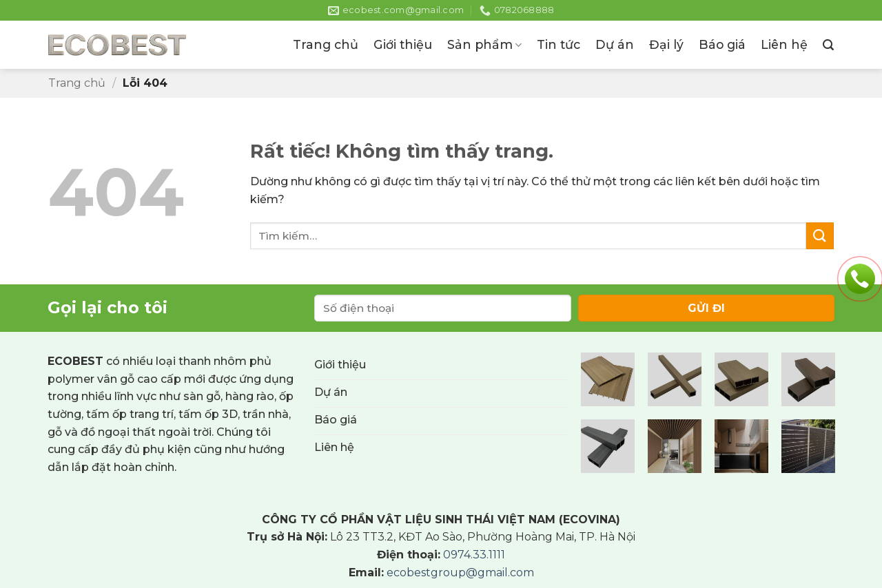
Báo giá (722, 44)
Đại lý (666, 44)
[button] (828, 45)
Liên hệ (784, 44)
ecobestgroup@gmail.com (460, 573)
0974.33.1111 (474, 555)
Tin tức (558, 44)
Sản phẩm (484, 44)
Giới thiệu (403, 44)
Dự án (615, 44)
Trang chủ (326, 44)
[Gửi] (820, 236)
